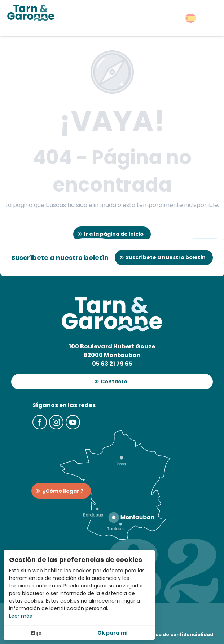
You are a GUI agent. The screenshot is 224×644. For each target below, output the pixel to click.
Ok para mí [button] (113, 633)
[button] (190, 18)
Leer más (21, 616)
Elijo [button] (36, 633)
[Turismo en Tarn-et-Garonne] (31, 13)
